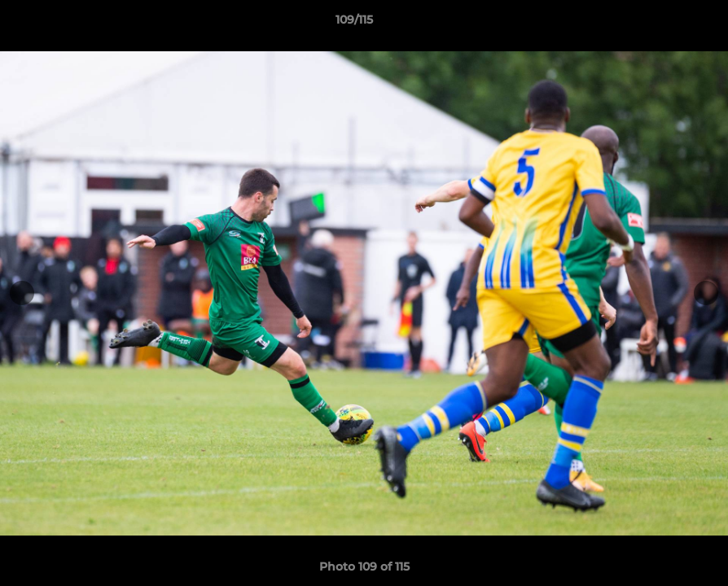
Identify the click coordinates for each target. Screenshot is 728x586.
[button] (660, 24)
